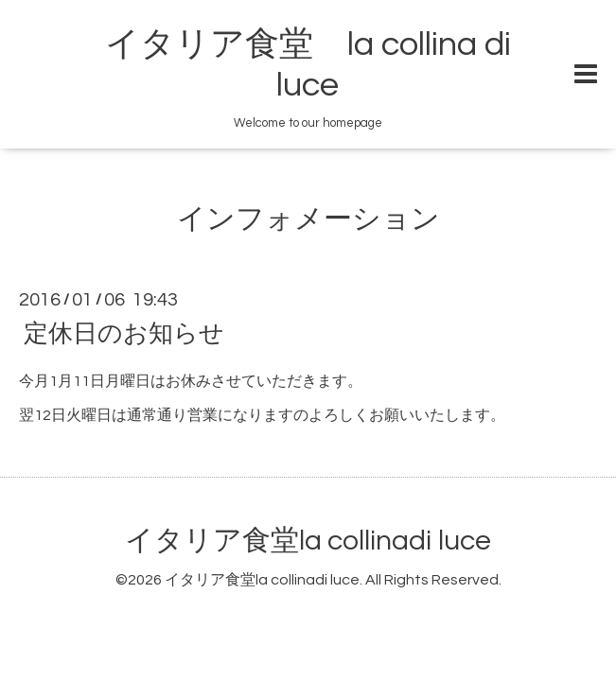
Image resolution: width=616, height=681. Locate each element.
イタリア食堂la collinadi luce (308, 541)
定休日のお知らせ (124, 333)
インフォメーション (308, 219)
